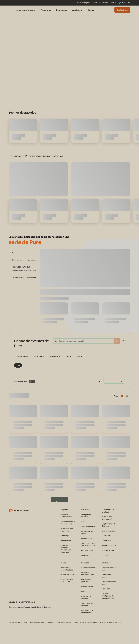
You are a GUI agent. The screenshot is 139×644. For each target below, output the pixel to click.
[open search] (129, 3)
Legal (76, 641)
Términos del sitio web (64, 641)
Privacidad (50, 641)
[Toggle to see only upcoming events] (32, 400)
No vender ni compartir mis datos (110, 641)
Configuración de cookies (89, 641)
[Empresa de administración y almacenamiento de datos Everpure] (19, 529)
